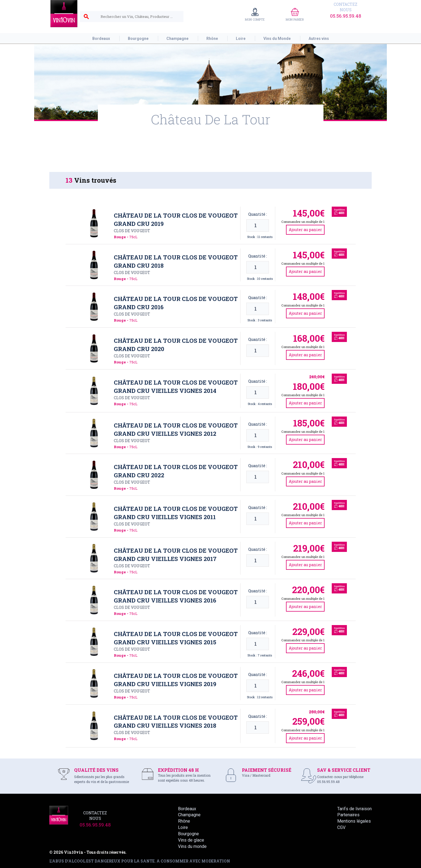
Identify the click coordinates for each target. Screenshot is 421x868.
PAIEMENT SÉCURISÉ (267, 770)
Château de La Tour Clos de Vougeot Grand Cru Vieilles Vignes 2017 (176, 555)
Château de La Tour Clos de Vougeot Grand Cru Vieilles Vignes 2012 (176, 429)
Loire (183, 827)
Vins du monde (192, 846)
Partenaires (348, 815)
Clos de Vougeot (132, 231)
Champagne (189, 815)
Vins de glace (191, 840)
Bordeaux (187, 809)
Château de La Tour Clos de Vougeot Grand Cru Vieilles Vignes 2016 (176, 596)
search (86, 17)
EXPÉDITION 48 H (178, 770)
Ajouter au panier (305, 230)
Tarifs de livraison (354, 809)
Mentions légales (354, 821)
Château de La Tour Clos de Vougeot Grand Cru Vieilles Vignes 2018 (176, 722)
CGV (341, 827)
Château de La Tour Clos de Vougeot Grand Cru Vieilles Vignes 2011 (176, 513)
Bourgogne (188, 834)
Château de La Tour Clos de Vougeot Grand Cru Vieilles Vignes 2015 (176, 638)
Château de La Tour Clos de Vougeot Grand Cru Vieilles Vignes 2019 (176, 680)
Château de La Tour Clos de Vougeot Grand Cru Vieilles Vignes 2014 (176, 387)
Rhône (184, 821)
